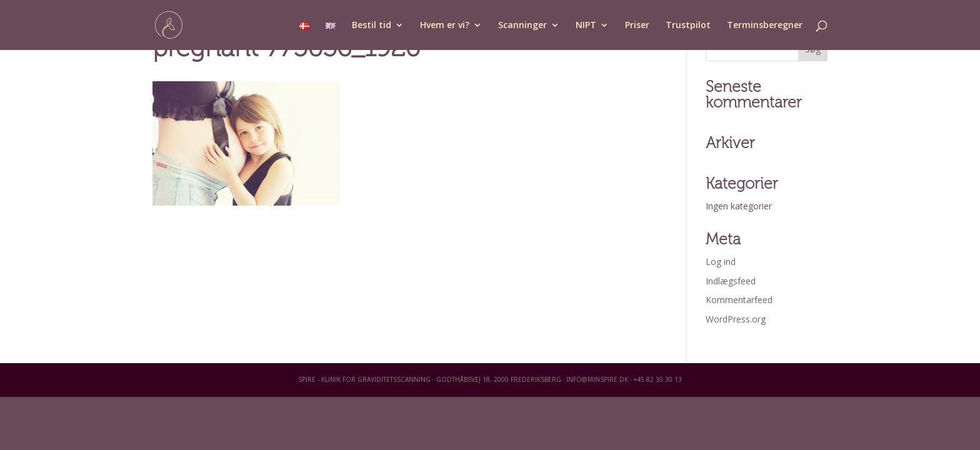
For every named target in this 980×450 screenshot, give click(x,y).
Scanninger (522, 26)
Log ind (721, 262)
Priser (637, 26)
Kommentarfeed (739, 300)
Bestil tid (372, 26)
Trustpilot (688, 26)
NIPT (586, 26)
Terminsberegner (765, 26)
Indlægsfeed (731, 281)
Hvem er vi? (445, 26)
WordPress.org (736, 319)
